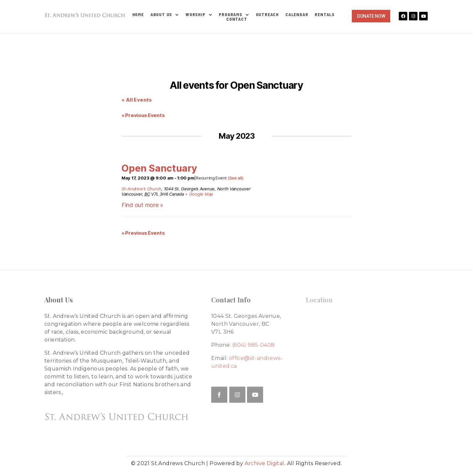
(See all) (236, 178)
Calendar (297, 14)
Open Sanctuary (159, 168)
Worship (199, 14)
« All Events (137, 100)
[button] (371, 16)
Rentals (325, 14)
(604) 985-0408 (254, 345)
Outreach (267, 14)
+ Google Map (199, 194)
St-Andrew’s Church (141, 189)
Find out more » (142, 205)
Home (138, 14)
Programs (234, 14)
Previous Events (143, 115)
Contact (237, 19)
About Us (165, 14)
